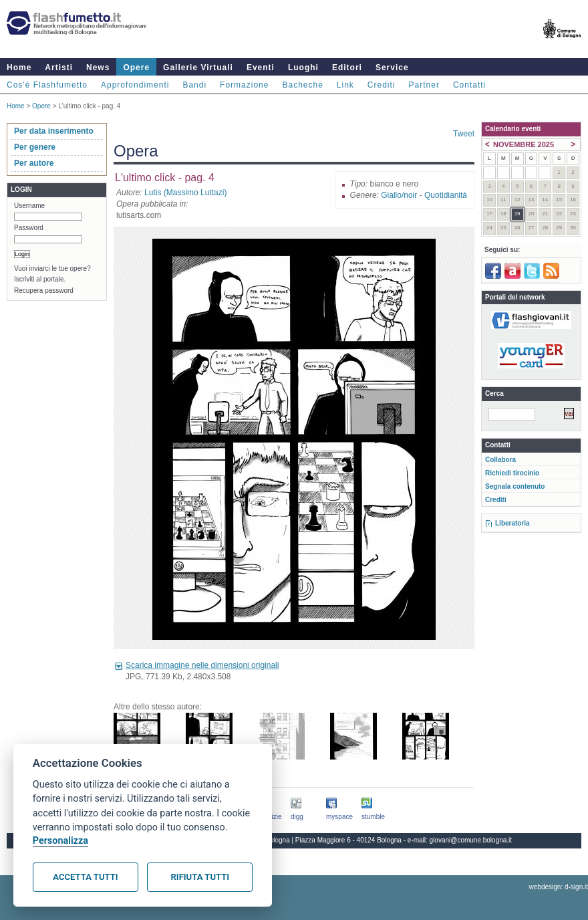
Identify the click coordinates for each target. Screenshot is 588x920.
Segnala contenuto (515, 486)
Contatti (469, 85)
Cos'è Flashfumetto (47, 85)
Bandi (194, 85)
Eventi (261, 68)
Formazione (244, 85)
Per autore (34, 163)
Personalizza (60, 841)
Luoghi (303, 68)
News (98, 68)
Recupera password (44, 291)
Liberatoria (512, 523)
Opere (136, 68)
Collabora (500, 460)
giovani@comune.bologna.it (471, 840)
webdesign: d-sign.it (559, 887)
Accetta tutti (85, 877)
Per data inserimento (54, 131)
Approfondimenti (135, 85)
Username (29, 206)
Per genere (35, 147)
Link (345, 85)
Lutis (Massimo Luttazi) (185, 193)
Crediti (382, 85)
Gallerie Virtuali (198, 68)
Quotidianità (446, 195)
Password (29, 228)
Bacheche (302, 85)
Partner (424, 85)
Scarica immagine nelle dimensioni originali (202, 665)
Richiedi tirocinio (512, 473)
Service (392, 68)
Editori (347, 68)
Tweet (464, 134)
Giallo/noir (399, 195)
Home (19, 68)
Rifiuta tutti (200, 877)
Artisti (59, 68)
